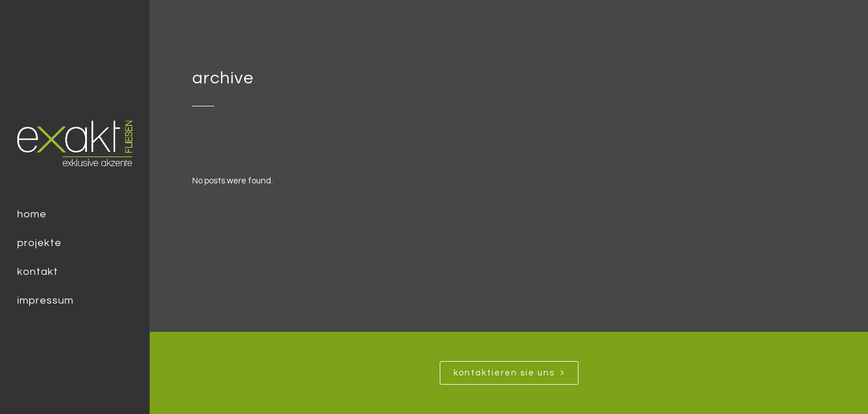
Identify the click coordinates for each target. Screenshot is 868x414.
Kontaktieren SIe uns (509, 373)
